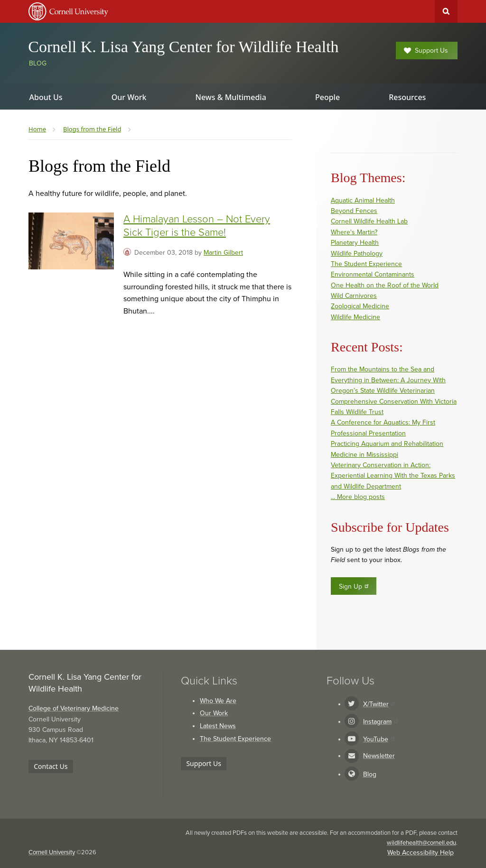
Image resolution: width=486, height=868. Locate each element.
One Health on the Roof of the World (385, 285)
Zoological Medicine (360, 306)
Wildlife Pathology (357, 254)
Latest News (218, 726)
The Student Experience (366, 264)
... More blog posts (358, 497)
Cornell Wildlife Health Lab (369, 221)
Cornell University (52, 852)
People (327, 97)
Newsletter (379, 756)
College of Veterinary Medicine (74, 708)
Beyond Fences (354, 211)
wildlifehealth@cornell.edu (421, 843)
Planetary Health (355, 243)
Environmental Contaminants (373, 274)
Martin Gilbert (223, 253)
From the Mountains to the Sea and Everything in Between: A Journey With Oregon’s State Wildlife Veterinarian (388, 380)
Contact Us (51, 766)
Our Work (214, 713)
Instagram (380, 722)
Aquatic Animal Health (363, 200)
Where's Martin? (354, 232)
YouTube (379, 739)
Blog (38, 63)
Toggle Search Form (446, 11)
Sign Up (354, 586)
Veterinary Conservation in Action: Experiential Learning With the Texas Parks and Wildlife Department (393, 476)
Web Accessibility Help (421, 853)
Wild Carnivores (354, 296)
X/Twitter (379, 704)
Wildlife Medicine (355, 317)
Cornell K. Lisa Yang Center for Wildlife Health (183, 47)
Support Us (426, 51)
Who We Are (218, 701)
